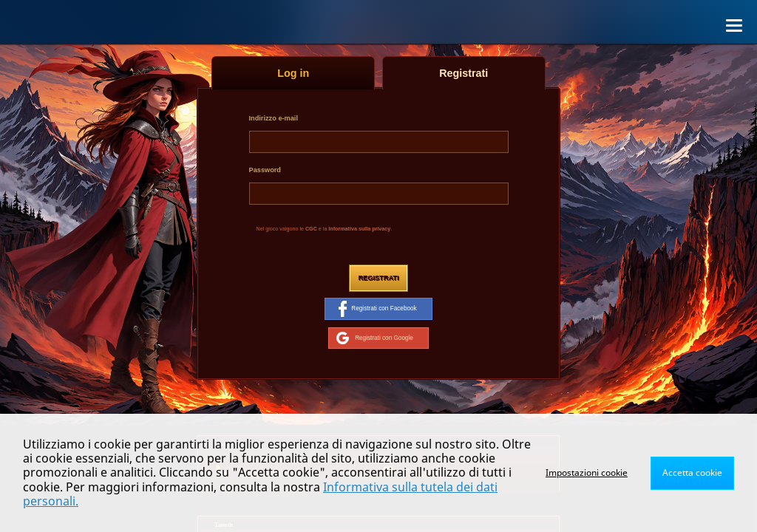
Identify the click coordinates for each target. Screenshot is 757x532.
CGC (311, 229)
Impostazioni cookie (587, 473)
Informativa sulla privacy (359, 229)
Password (265, 170)
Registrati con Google (375, 338)
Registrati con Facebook (377, 309)
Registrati (378, 278)
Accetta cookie (692, 473)
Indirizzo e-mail (274, 118)
